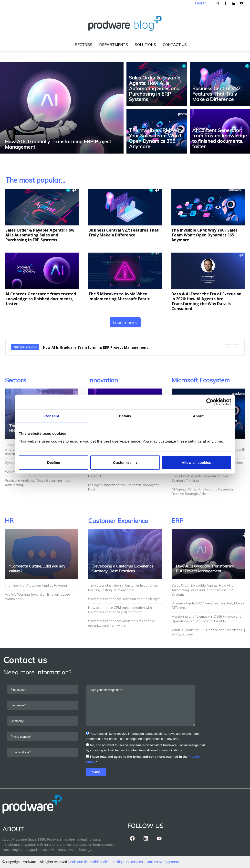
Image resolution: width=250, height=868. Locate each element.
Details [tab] (125, 416)
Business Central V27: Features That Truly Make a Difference (124, 233)
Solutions (145, 45)
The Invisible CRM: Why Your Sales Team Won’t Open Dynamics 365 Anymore (204, 235)
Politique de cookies (128, 862)
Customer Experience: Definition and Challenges (125, 599)
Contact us (175, 45)
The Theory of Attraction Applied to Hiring (36, 585)
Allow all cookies (196, 462)
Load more (125, 322)
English (201, 3)
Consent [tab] (52, 416)
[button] (218, 3)
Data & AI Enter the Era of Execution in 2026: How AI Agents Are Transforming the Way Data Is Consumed (206, 301)
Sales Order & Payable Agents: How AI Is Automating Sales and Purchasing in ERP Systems (40, 235)
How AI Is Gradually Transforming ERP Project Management (95, 347)
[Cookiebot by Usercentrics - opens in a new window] (210, 402)
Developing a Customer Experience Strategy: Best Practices (123, 568)
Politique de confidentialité (90, 862)
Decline (54, 462)
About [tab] (198, 416)
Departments (114, 45)
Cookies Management (162, 862)
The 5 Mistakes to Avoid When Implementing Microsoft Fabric (119, 296)
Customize (125, 462)
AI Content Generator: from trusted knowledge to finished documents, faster (41, 299)
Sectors (84, 45)
